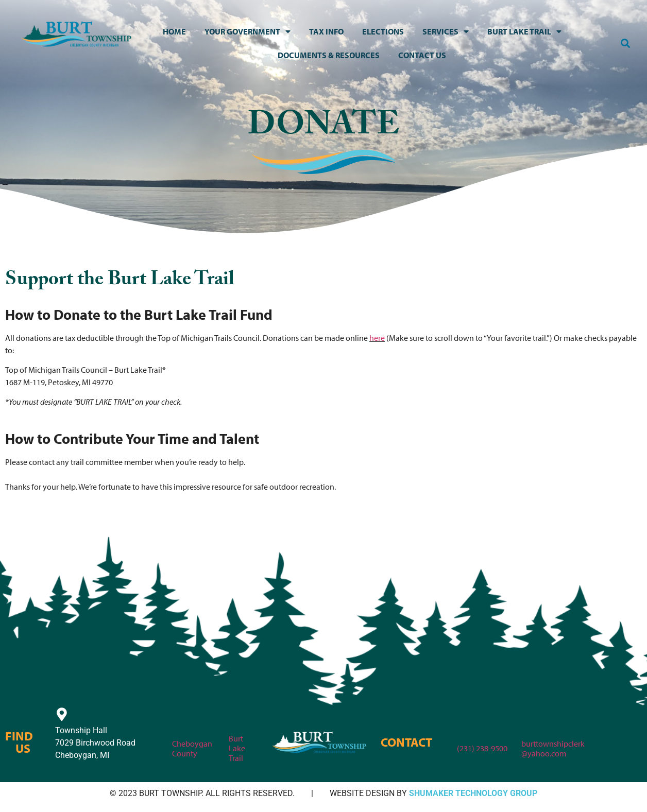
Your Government (248, 31)
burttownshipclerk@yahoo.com (553, 748)
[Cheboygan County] (179, 724)
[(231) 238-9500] (464, 729)
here (377, 338)
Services (446, 31)
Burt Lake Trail (524, 31)
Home (174, 31)
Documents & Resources (329, 55)
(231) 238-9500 (482, 748)
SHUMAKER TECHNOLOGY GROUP (473, 793)
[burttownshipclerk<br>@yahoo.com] (528, 724)
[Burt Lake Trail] (235, 719)
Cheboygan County (192, 748)
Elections (383, 31)
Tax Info (326, 31)
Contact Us (422, 55)
